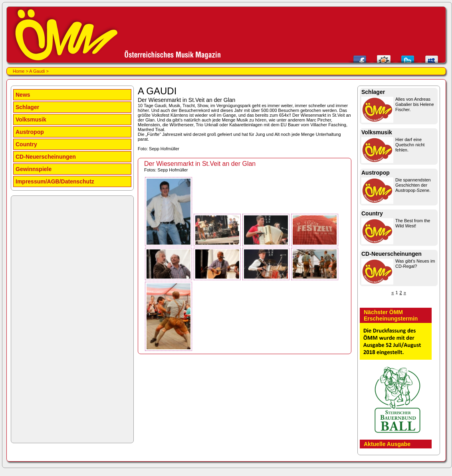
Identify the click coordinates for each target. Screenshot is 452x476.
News (23, 95)
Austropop (30, 132)
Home (19, 71)
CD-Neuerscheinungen (46, 157)
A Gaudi (37, 71)
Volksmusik (31, 119)
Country (26, 144)
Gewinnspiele (34, 169)
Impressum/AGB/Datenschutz (55, 181)
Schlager (27, 107)
